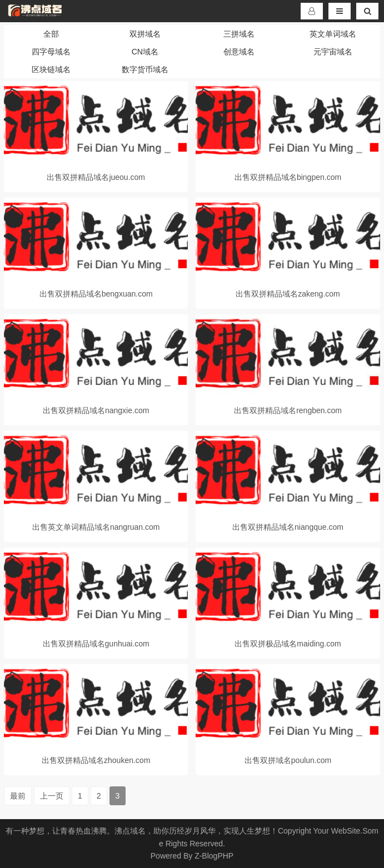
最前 (18, 796)
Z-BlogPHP (214, 856)
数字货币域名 (145, 69)
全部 (51, 34)
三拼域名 (239, 34)
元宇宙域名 (333, 52)
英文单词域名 (333, 34)
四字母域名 (51, 52)
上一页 (52, 796)
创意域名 (239, 52)
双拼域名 (145, 34)
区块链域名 (51, 69)
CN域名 (145, 52)
